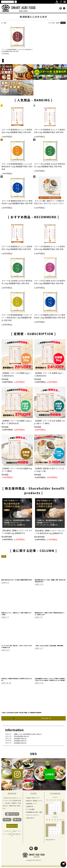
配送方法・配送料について (34, 801)
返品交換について (32, 804)
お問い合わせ (30, 818)
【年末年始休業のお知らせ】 (21, 736)
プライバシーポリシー (33, 815)
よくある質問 (30, 809)
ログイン (61, 2)
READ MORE (45, 718)
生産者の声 (30, 806)
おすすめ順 (51, 23)
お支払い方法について (33, 798)
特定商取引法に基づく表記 (34, 812)
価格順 (58, 23)
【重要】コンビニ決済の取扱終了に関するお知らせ (27, 734)
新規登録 (57, 2)
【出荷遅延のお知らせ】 (20, 738)
